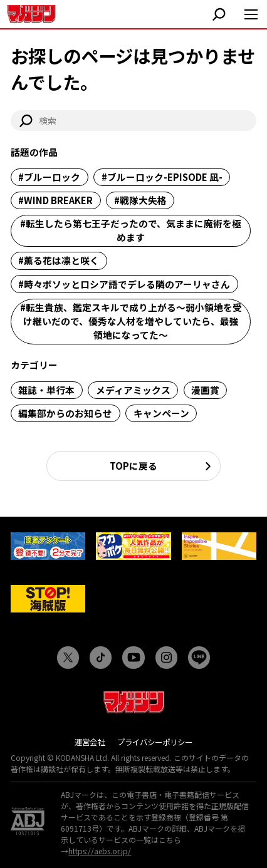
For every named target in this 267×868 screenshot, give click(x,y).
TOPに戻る (133, 466)
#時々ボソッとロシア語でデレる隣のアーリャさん (124, 284)
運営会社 (90, 742)
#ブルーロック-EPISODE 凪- (162, 177)
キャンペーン (161, 413)
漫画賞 (205, 390)
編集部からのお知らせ (65, 413)
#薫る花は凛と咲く (59, 260)
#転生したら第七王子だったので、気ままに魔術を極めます (131, 230)
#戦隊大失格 (140, 200)
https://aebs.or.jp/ (100, 851)
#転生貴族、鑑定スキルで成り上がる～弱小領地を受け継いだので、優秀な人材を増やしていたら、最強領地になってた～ (131, 321)
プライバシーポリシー (155, 742)
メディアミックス (133, 390)
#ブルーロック (49, 177)
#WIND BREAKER (55, 200)
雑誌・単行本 (46, 390)
